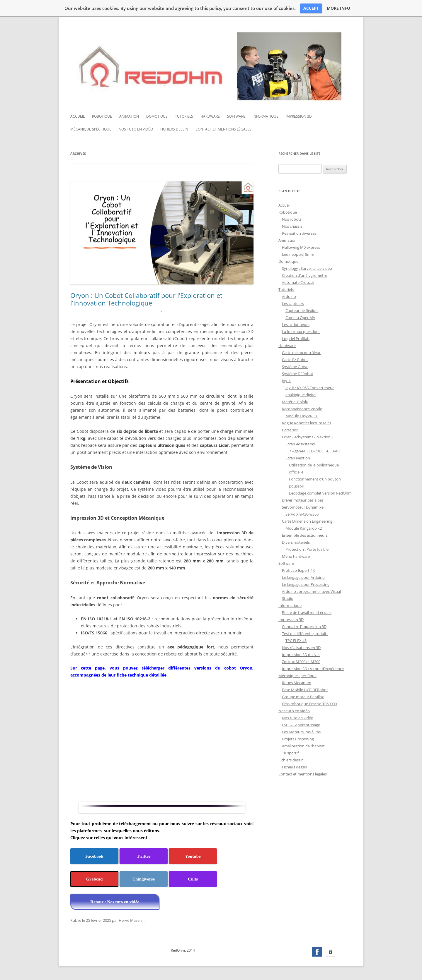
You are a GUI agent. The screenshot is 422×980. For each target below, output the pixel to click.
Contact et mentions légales (223, 129)
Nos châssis (292, 226)
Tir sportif (290, 753)
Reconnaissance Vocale (302, 409)
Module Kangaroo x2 (304, 528)
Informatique (266, 116)
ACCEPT (311, 8)
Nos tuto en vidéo (136, 129)
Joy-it (286, 381)
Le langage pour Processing (306, 584)
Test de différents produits (305, 634)
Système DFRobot (298, 374)
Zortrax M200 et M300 (301, 662)
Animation (129, 116)
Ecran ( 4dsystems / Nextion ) (307, 437)
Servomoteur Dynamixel (303, 507)
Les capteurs (293, 303)
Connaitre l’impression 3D (304, 627)
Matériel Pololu (295, 402)
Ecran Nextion (298, 458)
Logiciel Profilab (296, 339)
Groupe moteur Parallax (303, 697)
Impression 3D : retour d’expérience (313, 669)
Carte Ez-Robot (295, 360)
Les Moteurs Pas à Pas (301, 732)
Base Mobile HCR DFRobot (305, 690)
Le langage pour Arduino (303, 577)
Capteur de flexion (302, 310)
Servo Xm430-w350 (302, 514)
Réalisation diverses (299, 233)
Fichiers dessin (174, 129)
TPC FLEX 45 (296, 641)
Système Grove (295, 367)
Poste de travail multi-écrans (307, 612)
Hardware (210, 116)
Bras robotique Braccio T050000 (309, 704)
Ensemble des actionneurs (305, 535)
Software (236, 116)
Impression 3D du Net (301, 655)
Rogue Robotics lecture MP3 (306, 423)
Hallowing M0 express (301, 247)
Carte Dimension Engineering (307, 521)
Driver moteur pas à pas (303, 500)
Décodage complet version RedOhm (320, 493)
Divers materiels (296, 542)
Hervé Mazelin (131, 920)
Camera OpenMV (300, 317)
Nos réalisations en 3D (301, 648)
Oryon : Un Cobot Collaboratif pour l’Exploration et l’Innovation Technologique (146, 299)
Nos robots (292, 219)
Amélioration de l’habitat (303, 746)
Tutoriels (184, 116)
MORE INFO (338, 8)
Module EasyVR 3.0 (302, 416)
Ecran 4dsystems (300, 444)
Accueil (78, 116)
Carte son (290, 430)
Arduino (289, 296)
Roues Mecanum (297, 683)
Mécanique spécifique (91, 129)
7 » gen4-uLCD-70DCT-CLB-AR (314, 451)
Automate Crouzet (298, 282)
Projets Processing (298, 739)
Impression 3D (299, 116)
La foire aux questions (301, 332)
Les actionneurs (296, 325)
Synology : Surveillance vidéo (307, 268)
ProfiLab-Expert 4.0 (299, 570)
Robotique (102, 116)
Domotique (157, 116)
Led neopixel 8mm (298, 254)
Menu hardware (296, 556)
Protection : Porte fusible (307, 549)
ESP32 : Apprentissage (301, 725)
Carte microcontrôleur (301, 353)
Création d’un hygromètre (304, 275)
